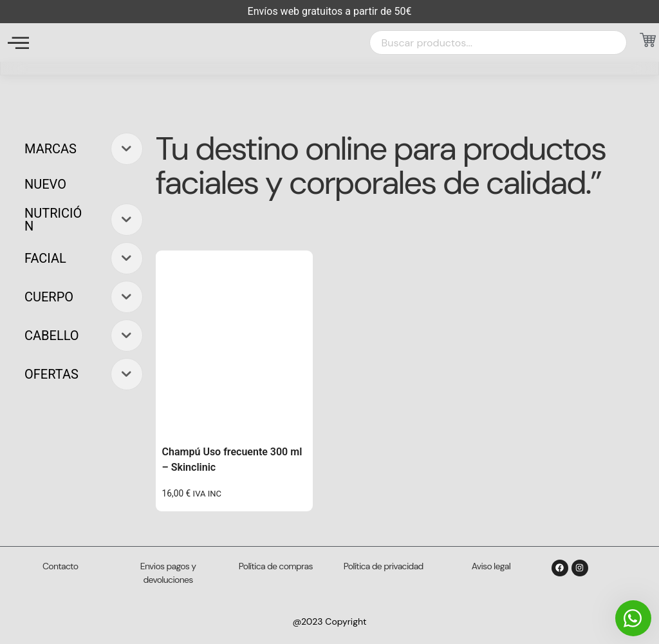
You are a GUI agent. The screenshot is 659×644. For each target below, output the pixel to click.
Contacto (60, 566)
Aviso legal (491, 566)
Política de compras (276, 566)
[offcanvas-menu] (18, 43)
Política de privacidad (384, 566)
